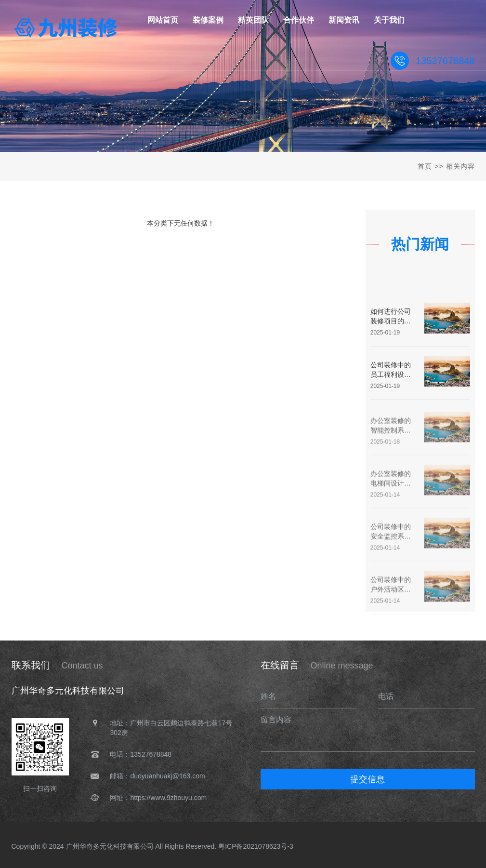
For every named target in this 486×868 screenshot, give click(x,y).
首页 (425, 166)
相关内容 (460, 166)
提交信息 (368, 779)
